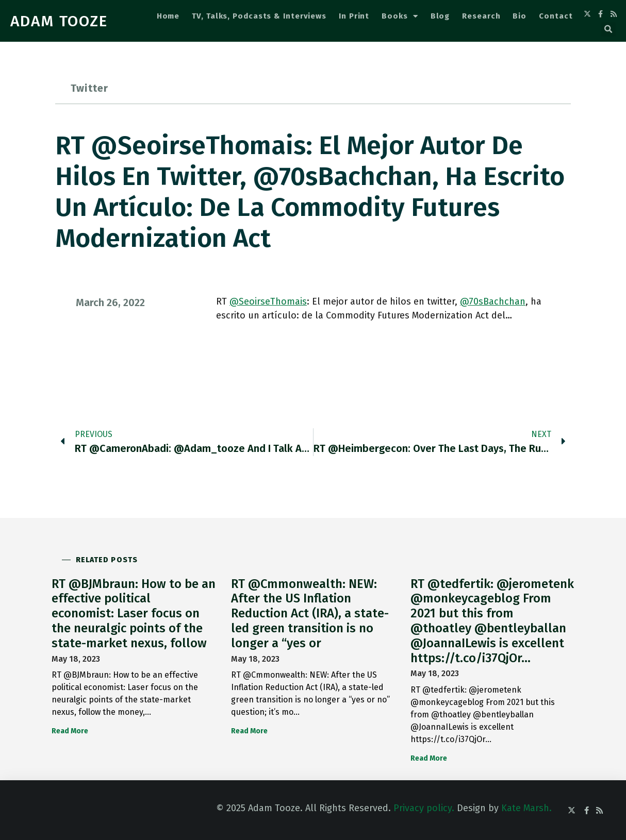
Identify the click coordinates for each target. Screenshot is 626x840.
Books (400, 16)
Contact (556, 16)
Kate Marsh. (526, 808)
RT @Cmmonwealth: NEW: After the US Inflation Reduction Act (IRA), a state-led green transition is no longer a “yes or (310, 614)
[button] (608, 29)
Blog (440, 16)
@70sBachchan (493, 301)
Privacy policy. (424, 808)
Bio (520, 16)
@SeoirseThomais (268, 301)
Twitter (89, 88)
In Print (354, 16)
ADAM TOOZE (59, 21)
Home (168, 16)
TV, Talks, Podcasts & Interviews (259, 16)
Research (481, 16)
